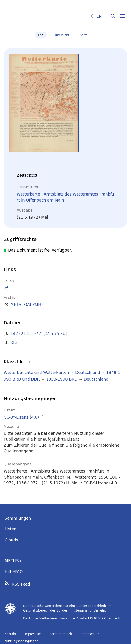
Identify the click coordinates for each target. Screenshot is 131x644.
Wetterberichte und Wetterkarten (36, 372)
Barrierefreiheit (61, 634)
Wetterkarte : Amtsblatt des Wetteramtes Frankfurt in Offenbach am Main (65, 197)
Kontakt (10, 634)
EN (99, 16)
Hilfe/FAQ (14, 572)
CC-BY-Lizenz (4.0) (21, 417)
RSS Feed (21, 584)
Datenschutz (90, 634)
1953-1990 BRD (62, 379)
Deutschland (88, 372)
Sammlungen (18, 518)
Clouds (11, 540)
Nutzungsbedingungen (21, 641)
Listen (11, 529)
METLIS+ (13, 561)
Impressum (33, 634)
